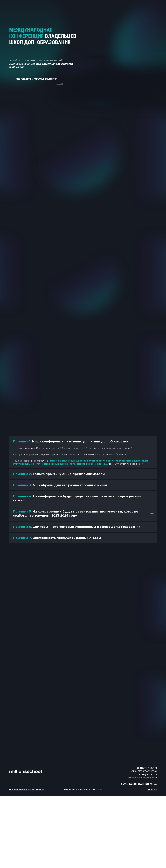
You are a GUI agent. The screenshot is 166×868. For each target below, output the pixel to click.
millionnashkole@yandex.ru (143, 778)
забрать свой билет (36, 79)
